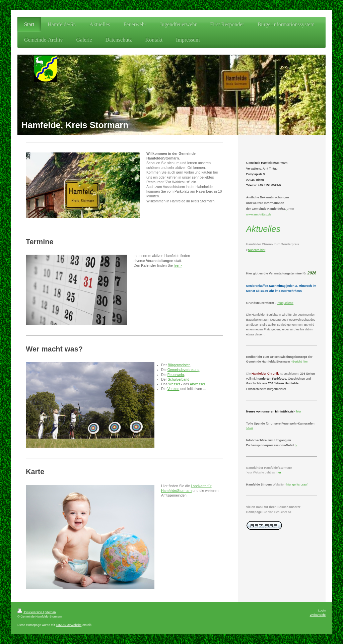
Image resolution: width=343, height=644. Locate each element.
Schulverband (179, 379)
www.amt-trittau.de (259, 214)
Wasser (174, 384)
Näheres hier (257, 250)
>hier (250, 428)
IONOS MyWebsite (69, 625)
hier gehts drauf (297, 485)
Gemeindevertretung (184, 370)
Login (322, 610)
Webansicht (318, 615)
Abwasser (197, 384)
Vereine (174, 389)
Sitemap (50, 612)
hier (305, 362)
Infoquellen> (285, 303)
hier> (178, 265)
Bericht (297, 362)
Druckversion (30, 612)
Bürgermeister (179, 365)
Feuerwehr (176, 375)
